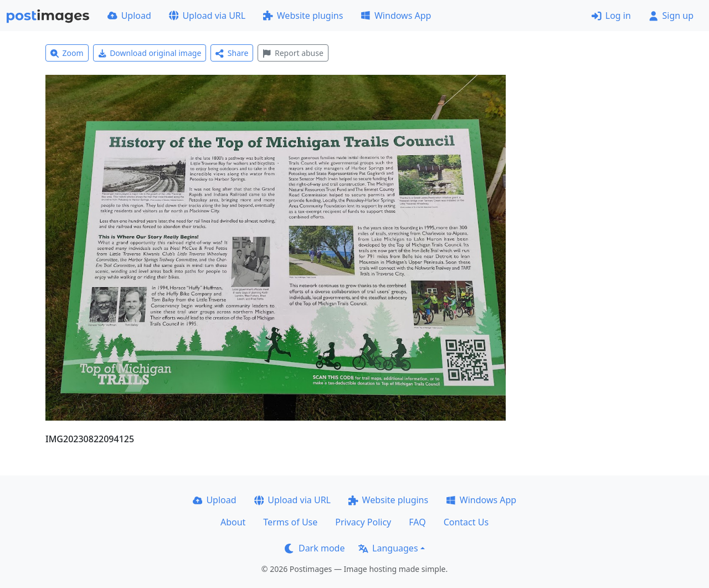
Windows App (396, 16)
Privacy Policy (363, 522)
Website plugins (303, 16)
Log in (611, 16)
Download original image (150, 53)
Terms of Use (290, 522)
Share (232, 53)
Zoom (67, 53)
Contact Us (466, 522)
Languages (388, 548)
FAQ (417, 522)
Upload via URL (207, 16)
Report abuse (293, 53)
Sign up (671, 16)
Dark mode (315, 548)
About (233, 522)
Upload (129, 16)
